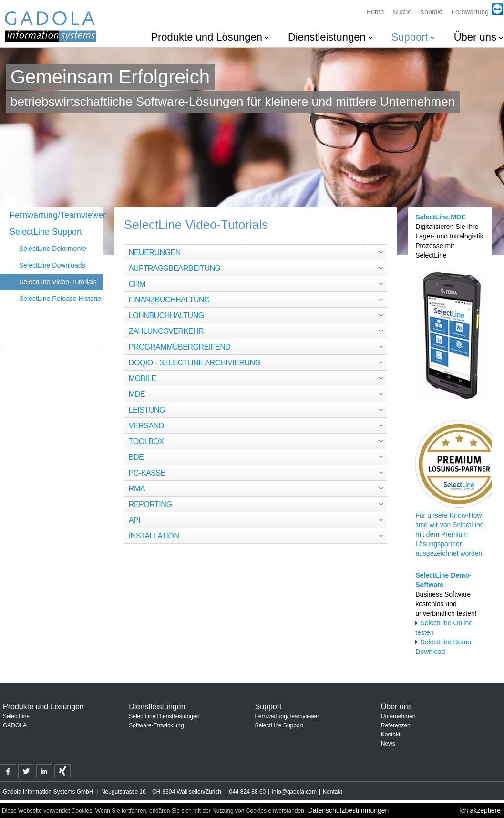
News (388, 744)
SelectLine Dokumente (53, 249)
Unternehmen (398, 716)
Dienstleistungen (327, 37)
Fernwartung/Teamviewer (56, 215)
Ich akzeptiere (480, 810)
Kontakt (431, 12)
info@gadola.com (294, 792)
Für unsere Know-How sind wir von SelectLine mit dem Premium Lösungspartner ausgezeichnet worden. (450, 534)
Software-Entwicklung (156, 725)
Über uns (475, 37)
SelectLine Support (46, 232)
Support (410, 37)
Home (375, 12)
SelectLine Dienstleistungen (164, 716)
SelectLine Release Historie (60, 299)
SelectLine (16, 716)
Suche (402, 12)
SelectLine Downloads (52, 265)
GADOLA (15, 725)
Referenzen (396, 725)
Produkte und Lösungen (206, 37)
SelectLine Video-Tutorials (58, 282)
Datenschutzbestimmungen (349, 810)
